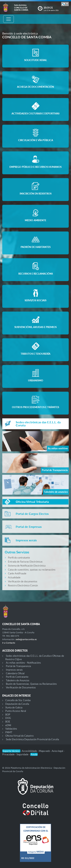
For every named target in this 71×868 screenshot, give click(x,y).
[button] (65, 4)
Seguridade (23, 754)
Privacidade (9, 754)
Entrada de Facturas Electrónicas (25, 562)
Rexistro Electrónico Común (23, 585)
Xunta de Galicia (14, 707)
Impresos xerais (14, 670)
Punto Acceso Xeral (16, 711)
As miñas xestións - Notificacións (23, 663)
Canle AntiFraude (17, 573)
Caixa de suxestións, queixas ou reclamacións (32, 570)
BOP (8, 714)
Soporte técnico (11, 751)
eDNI (8, 725)
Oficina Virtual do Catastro (19, 736)
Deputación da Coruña (17, 704)
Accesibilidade (30, 751)
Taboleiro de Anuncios (18, 680)
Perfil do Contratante (17, 677)
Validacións (11, 729)
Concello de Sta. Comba (18, 700)
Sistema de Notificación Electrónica (27, 566)
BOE (8, 722)
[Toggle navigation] (9, 19)
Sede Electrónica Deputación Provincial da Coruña (32, 739)
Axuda (34, 754)
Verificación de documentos (23, 581)
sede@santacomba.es (26, 639)
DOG (8, 718)
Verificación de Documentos (21, 687)
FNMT (9, 732)
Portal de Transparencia (18, 666)
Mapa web (45, 751)
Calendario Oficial (15, 673)
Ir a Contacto (9, 643)
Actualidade (14, 577)
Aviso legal (58, 751)
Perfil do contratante (19, 558)
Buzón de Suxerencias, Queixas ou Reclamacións (31, 684)
